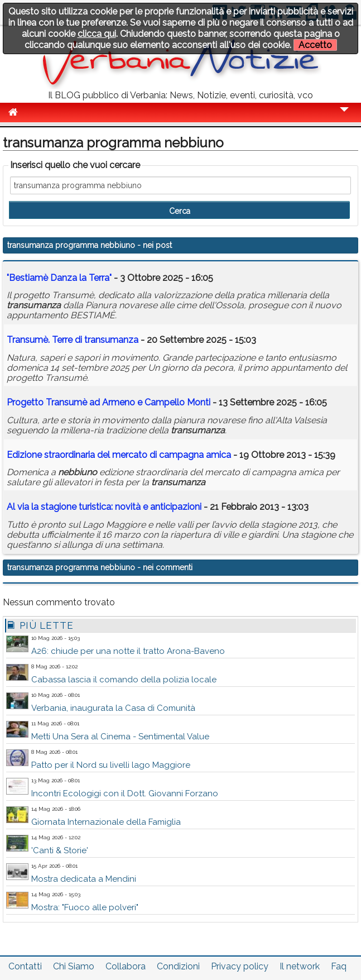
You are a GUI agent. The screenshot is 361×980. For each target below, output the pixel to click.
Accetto (315, 45)
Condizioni (178, 966)
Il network (300, 966)
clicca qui (97, 34)
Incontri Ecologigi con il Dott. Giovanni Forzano (125, 793)
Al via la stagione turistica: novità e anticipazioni (104, 507)
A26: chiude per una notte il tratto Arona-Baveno (128, 651)
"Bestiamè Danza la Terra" (59, 278)
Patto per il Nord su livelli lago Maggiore (111, 765)
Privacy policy (240, 966)
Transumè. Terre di (73, 340)
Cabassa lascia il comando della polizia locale (124, 680)
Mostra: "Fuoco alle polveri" (85, 907)
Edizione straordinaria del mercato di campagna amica (119, 455)
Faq (339, 966)
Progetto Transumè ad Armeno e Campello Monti (109, 402)
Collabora (126, 966)
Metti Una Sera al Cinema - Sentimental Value (120, 737)
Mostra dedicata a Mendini (84, 879)
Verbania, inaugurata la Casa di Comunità (113, 708)
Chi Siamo (74, 966)
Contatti (25, 966)
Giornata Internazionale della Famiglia (106, 822)
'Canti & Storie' (60, 850)
